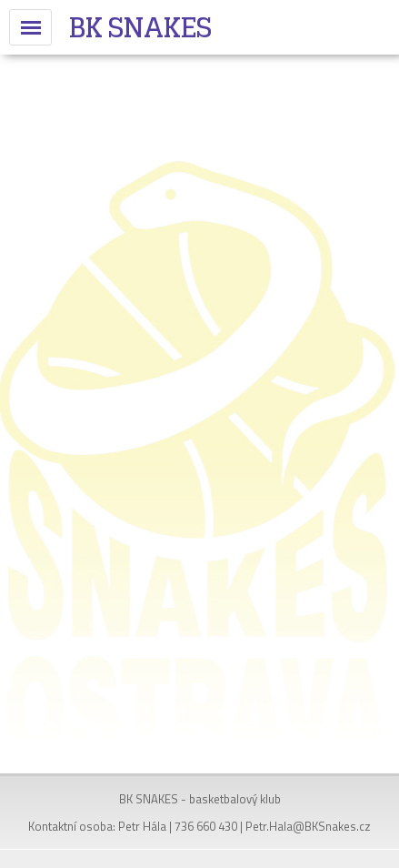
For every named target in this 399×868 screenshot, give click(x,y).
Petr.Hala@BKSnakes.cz (308, 826)
